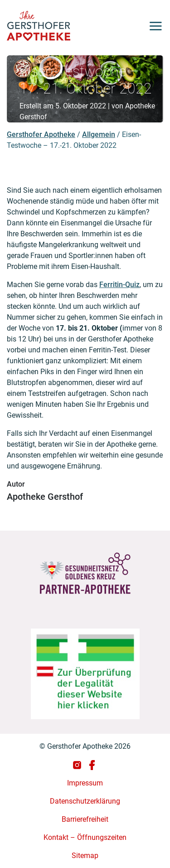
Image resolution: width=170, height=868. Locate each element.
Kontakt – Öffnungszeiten (85, 837)
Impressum (85, 783)
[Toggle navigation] (152, 26)
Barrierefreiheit (85, 819)
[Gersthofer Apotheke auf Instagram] (78, 764)
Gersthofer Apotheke (41, 134)
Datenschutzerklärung (85, 801)
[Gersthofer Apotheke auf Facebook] (92, 764)
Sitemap (85, 856)
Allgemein (99, 134)
